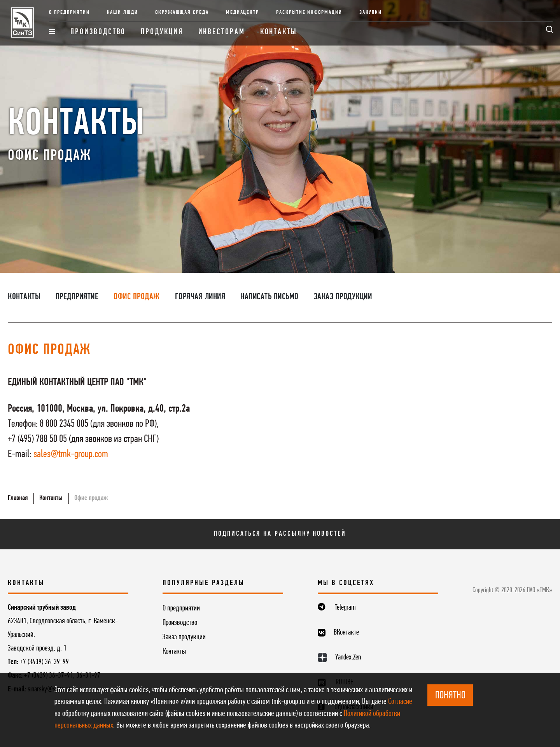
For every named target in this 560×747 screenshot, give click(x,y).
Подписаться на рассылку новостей (280, 534)
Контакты (279, 32)
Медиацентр (242, 13)
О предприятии (69, 13)
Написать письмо (269, 297)
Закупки (371, 13)
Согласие (400, 702)
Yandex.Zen (348, 658)
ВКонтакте (346, 633)
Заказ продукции (343, 297)
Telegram (345, 608)
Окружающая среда (182, 13)
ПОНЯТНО (450, 696)
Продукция (162, 32)
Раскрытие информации (309, 13)
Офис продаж (137, 297)
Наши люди (123, 13)
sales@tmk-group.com (71, 455)
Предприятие (77, 297)
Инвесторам (222, 32)
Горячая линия (200, 297)
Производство (98, 32)
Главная (18, 498)
